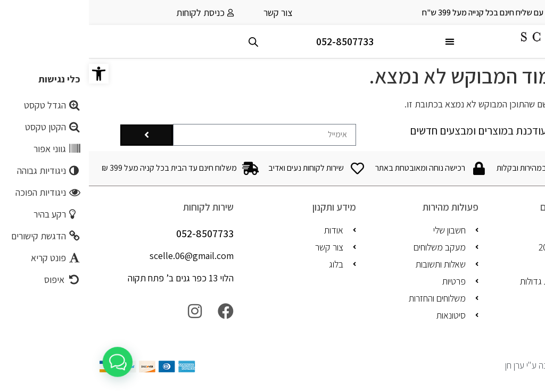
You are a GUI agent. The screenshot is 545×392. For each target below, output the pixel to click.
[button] (10, 74)
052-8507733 (256, 41)
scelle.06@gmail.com (103, 256)
